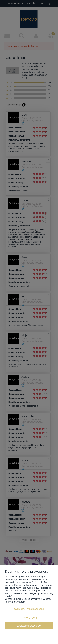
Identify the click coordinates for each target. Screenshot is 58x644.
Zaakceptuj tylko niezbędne (29, 609)
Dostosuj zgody (29, 617)
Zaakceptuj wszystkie (29, 626)
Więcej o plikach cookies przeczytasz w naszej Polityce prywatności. (29, 600)
